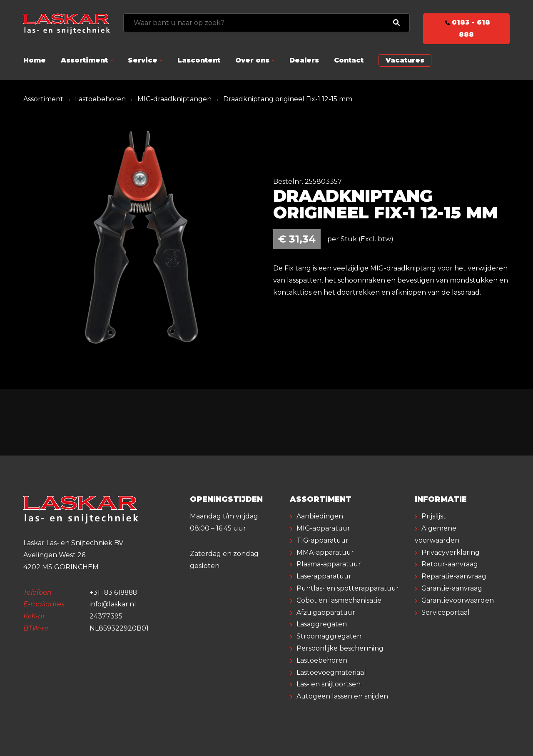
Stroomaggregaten (329, 636)
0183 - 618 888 (466, 28)
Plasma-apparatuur (329, 564)
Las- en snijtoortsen (329, 684)
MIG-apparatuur (324, 528)
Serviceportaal (446, 612)
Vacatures (405, 60)
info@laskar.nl (113, 604)
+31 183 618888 (114, 592)
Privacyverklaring (451, 552)
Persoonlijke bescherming (340, 648)
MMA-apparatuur (326, 552)
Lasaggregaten (322, 624)
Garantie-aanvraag (452, 588)
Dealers (304, 60)
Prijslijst (434, 516)
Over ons (252, 60)
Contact (349, 60)
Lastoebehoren (100, 99)
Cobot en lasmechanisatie (339, 600)
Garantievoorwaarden (458, 600)
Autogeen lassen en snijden (342, 696)
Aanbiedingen (320, 516)
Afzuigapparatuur (327, 612)
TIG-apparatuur (323, 540)
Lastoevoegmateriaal (331, 672)
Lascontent (199, 60)
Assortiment (84, 60)
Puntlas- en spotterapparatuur (348, 588)
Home (35, 60)
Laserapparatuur (324, 576)
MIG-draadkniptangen (175, 99)
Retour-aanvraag (450, 564)
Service (143, 60)
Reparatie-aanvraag (454, 576)
